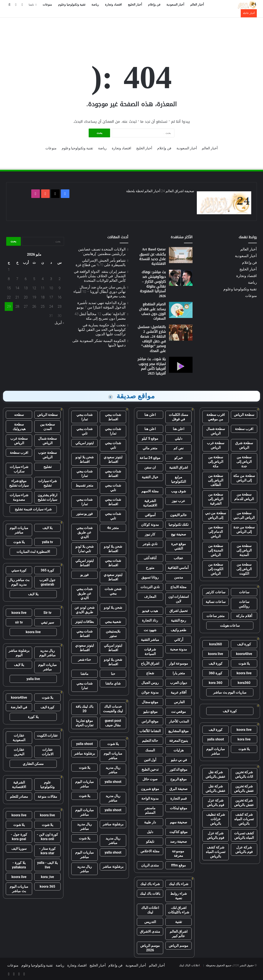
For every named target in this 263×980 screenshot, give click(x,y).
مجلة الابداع (179, 587)
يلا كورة (33, 717)
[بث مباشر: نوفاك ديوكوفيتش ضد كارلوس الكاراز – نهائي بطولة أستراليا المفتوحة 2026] (181, 278)
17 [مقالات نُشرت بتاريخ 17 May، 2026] (51, 297)
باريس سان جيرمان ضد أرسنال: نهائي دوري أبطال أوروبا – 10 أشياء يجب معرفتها (100, 292)
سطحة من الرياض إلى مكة (216, 462)
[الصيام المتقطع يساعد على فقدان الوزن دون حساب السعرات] (181, 310)
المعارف (150, 597)
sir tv (19, 622)
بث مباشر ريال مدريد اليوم (19, 582)
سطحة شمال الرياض (216, 431)
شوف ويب (179, 491)
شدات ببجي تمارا (85, 417)
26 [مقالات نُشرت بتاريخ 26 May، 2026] (34, 306)
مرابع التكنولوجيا (179, 479)
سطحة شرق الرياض (244, 445)
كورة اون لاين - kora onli (47, 837)
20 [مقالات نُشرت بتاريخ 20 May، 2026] (26, 297)
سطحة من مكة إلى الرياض (244, 478)
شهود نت (150, 630)
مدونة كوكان (150, 525)
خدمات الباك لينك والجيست (113, 709)
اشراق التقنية (179, 467)
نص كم (179, 448)
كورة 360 (216, 673)
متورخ (150, 568)
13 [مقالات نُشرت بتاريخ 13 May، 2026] (26, 288)
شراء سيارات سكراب (19, 469)
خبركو (179, 458)
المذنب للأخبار (179, 721)
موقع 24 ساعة (150, 458)
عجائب (179, 558)
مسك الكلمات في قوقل (179, 417)
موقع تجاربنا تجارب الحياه (84, 723)
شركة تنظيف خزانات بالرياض (216, 819)
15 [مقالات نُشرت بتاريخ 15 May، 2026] (9, 288)
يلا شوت (244, 663)
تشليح (48, 467)
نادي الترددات (150, 587)
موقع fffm (179, 865)
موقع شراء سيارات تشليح (19, 483)
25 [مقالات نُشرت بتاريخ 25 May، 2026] (43, 306)
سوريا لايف (19, 849)
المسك (150, 750)
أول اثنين (150, 760)
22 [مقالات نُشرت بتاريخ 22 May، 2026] (9, 297)
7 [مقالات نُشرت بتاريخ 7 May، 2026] (17, 279)
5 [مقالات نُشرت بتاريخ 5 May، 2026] (34, 279)
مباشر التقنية (150, 640)
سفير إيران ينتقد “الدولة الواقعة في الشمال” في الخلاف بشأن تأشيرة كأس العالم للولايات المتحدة (100, 276)
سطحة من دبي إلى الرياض (216, 515)
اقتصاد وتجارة (113, 5)
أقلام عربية (179, 692)
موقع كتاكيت (179, 832)
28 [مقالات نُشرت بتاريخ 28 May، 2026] (17, 306)
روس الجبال (150, 683)
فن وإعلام (154, 5)
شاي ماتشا (113, 683)
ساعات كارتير (216, 592)
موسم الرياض (179, 946)
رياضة (95, 5)
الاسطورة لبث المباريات (33, 552)
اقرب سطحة (244, 429)
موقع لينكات (179, 808)
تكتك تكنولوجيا (179, 525)
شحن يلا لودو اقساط (84, 459)
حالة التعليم (150, 741)
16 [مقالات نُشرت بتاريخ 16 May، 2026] (60, 297)
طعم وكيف (179, 630)
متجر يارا (179, 673)
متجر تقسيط (84, 485)
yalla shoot (215, 739)
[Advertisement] (131, 31)
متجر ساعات (216, 616)
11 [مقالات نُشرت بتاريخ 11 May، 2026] (43, 288)
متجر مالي (150, 448)
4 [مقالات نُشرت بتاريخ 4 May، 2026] (43, 279)
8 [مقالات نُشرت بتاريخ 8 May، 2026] (9, 279)
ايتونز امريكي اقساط (85, 563)
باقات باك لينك (150, 894)
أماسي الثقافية (179, 568)
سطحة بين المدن (48, 427)
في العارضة (19, 707)
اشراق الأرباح (150, 663)
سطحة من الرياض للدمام (244, 497)
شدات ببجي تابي (85, 431)
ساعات (244, 592)
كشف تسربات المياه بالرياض (244, 835)
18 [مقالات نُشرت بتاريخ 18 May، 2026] (43, 297)
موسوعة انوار (179, 663)
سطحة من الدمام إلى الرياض (216, 532)
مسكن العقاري (33, 764)
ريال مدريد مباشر (113, 770)
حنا (113, 674)
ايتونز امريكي (85, 443)
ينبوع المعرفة (179, 741)
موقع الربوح (179, 779)
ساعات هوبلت (230, 626)
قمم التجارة (179, 798)
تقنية (179, 922)
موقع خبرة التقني (179, 546)
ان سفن (150, 467)
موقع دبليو (150, 712)
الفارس (179, 702)
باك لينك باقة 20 (85, 709)
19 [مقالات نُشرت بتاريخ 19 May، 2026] (34, 297)
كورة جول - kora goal (19, 837)
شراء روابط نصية (179, 896)
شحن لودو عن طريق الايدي (84, 610)
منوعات (47, 5)
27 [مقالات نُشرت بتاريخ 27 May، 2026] (26, 306)
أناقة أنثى (150, 558)
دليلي (179, 438)
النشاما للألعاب (150, 731)
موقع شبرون (150, 789)
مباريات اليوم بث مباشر (230, 692)
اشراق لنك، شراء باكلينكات (179, 910)
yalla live (33, 679)
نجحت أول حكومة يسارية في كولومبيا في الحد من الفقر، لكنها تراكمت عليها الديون (102, 330)
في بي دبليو (179, 760)
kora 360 (216, 683)
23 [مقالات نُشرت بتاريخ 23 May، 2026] (60, 306)
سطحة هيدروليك (19, 427)
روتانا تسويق (150, 577)
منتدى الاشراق (150, 931)
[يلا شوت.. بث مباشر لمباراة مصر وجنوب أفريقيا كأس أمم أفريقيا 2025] (181, 365)
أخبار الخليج (135, 5)
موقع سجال (150, 702)
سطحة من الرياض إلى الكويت (244, 569)
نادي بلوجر (150, 544)
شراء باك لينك (179, 884)
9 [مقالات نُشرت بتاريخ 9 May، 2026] (60, 288)
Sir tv (47, 613)
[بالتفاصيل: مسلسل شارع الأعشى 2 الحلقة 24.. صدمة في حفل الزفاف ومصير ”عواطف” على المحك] (181, 333)
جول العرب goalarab (47, 582)
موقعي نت (179, 712)
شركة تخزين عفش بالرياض (244, 788)
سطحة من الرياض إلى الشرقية (216, 499)
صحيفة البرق (179, 789)
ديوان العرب (179, 683)
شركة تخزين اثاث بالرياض (244, 774)
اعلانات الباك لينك (150, 910)
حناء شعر (85, 660)
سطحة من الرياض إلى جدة (244, 462)
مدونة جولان (150, 692)
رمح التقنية (179, 620)
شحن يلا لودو (113, 608)
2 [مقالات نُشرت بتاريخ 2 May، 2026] (60, 279)
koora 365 (47, 886)
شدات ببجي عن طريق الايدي (85, 532)
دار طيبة (150, 822)
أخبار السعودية (175, 5)
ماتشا (84, 674)
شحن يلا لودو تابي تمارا (84, 549)
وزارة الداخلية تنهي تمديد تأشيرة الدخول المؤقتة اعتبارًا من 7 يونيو (101, 305)
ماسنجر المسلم (150, 810)
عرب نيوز (179, 501)
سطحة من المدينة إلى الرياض (216, 550)
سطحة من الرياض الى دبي (244, 515)
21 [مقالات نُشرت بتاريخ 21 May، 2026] (17, 297)
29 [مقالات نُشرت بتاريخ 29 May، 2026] (9, 306)
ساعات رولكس (244, 604)
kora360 (216, 644)
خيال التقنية (150, 477)
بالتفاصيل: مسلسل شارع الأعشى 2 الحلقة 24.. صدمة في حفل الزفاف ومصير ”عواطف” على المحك (152, 339)
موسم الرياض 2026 (150, 948)
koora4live (244, 654)
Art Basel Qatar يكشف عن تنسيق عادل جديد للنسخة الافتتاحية (152, 256)
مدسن (179, 577)
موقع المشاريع (179, 731)
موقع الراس (150, 721)
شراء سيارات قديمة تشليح (33, 509)
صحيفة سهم (179, 822)
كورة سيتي (19, 570)
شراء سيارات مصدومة (19, 497)
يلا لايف (48, 528)
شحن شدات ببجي (113, 591)
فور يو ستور (85, 514)
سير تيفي (47, 622)
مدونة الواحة (150, 798)
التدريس (150, 922)
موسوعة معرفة (179, 853)
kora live (244, 739)
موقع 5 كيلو (150, 438)
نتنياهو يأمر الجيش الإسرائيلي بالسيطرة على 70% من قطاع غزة (101, 263)
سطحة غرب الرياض (216, 445)
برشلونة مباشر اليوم (19, 653)
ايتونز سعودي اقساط (113, 459)
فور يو (85, 575)
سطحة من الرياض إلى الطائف (216, 480)
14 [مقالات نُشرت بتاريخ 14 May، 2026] (17, 288)
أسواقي (150, 515)
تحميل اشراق (179, 611)
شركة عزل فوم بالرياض (216, 803)
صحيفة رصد (179, 841)
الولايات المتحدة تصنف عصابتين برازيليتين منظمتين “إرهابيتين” (102, 251)
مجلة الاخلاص (150, 851)
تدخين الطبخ (150, 769)
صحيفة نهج (179, 534)
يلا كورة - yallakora (19, 865)
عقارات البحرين (19, 752)
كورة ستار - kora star (47, 851)
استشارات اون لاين (179, 599)
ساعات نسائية (216, 602)
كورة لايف (244, 644)
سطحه (19, 415)
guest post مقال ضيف (113, 723)
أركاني (179, 640)
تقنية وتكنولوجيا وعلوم (72, 5)
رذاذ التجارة (150, 620)
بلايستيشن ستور (113, 634)
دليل (150, 832)
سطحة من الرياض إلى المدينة (244, 550)
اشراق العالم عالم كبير (179, 934)
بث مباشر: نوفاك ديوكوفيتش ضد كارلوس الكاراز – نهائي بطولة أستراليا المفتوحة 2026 (153, 284)
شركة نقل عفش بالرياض (216, 774)
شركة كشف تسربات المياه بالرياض (244, 819)
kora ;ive (47, 877)
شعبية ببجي (113, 622)
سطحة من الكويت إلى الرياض (216, 569)
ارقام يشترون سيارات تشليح (48, 497)
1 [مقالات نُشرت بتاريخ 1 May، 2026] (9, 270)
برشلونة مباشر (84, 753)
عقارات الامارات (48, 752)
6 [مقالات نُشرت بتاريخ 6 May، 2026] (26, 279)
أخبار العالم (197, 5)
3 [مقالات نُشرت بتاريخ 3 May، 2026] (51, 279)
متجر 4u (113, 528)
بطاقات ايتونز (85, 622)
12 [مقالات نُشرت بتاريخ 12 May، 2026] (34, 288)
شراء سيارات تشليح (48, 483)
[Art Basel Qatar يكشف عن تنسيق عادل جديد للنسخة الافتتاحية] (181, 255)
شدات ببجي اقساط (113, 417)
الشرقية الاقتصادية (150, 503)
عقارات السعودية (19, 738)
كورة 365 (48, 570)
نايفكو (150, 841)
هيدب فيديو (150, 611)
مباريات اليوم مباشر (216, 751)
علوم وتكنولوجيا (47, 785)
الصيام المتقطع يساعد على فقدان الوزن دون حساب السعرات (152, 311)
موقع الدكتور (179, 769)
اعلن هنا (150, 415)
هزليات (179, 750)
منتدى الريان (150, 865)
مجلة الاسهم (150, 491)
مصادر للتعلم (19, 796)
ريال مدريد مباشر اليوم (47, 653)
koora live (216, 654)
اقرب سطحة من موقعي (216, 417)
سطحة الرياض (244, 415)
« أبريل (59, 323)
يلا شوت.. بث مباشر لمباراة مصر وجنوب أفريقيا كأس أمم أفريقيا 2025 (152, 366)
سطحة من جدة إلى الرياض (244, 529)
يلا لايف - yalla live (48, 865)
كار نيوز (150, 534)
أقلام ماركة (244, 616)
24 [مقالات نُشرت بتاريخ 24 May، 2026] (51, 306)
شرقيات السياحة (150, 652)
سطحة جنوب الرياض (47, 455)
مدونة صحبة (179, 649)
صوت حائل (150, 779)
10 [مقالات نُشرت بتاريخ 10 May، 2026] (51, 288)
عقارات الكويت (48, 735)
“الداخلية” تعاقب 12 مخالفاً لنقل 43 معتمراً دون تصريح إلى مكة (100, 316)
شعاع (150, 673)
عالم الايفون (179, 515)
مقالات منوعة (47, 796)
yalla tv (47, 542)
